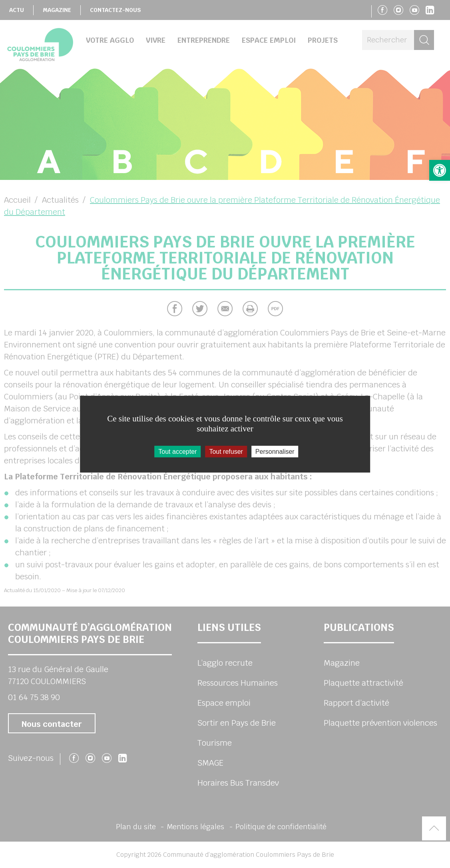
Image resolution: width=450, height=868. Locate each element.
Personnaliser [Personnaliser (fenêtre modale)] (275, 451)
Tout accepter (177, 451)
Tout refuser (226, 451)
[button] (440, 170)
